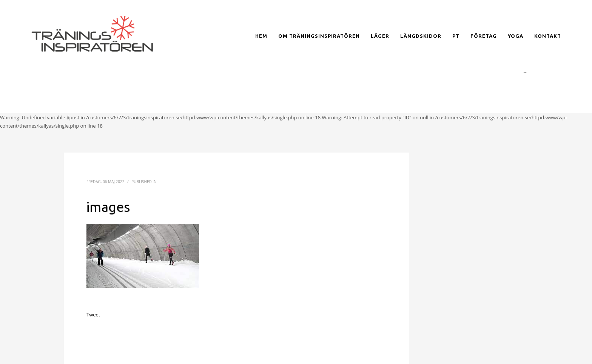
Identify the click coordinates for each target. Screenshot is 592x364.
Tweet (93, 315)
